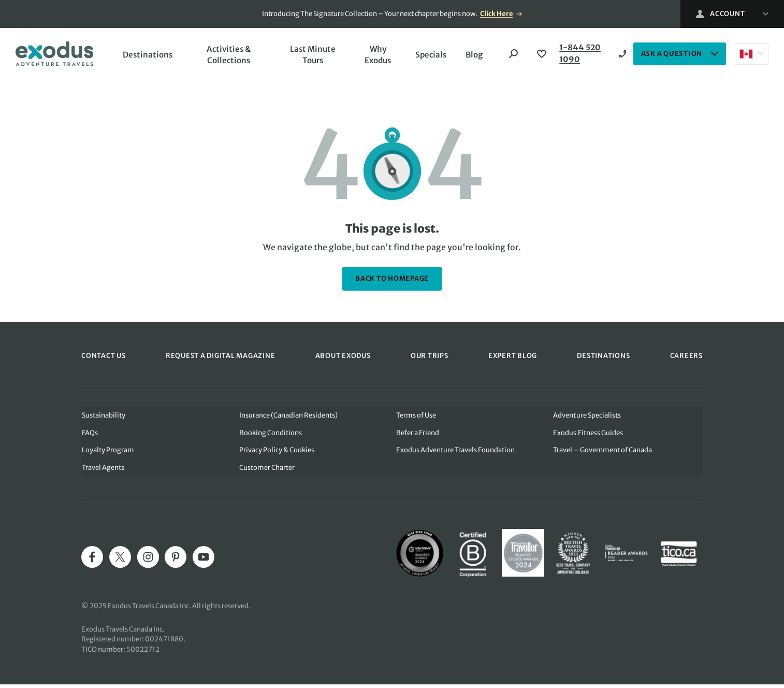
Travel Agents (103, 471)
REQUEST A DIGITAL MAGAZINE (221, 358)
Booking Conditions (270, 435)
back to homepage (392, 281)
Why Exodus (374, 56)
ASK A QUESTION (680, 55)
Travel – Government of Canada (603, 453)
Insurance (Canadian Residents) (288, 418)
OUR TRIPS (430, 358)
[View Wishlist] (540, 55)
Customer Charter (266, 471)
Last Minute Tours (310, 56)
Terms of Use (416, 418)
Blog (472, 56)
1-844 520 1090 (579, 55)
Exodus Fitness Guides (588, 435)
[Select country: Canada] (751, 55)
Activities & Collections (228, 56)
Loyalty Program (107, 453)
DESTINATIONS (603, 358)
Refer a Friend (418, 435)
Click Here (497, 14)
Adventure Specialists (587, 418)
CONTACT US (104, 358)
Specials (427, 56)
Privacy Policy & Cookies (276, 453)
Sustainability (103, 418)
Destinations (148, 56)
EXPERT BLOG (513, 358)
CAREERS (686, 358)
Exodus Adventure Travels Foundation (455, 453)
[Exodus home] (54, 55)
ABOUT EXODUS (343, 358)
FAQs (89, 435)
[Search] (512, 55)
